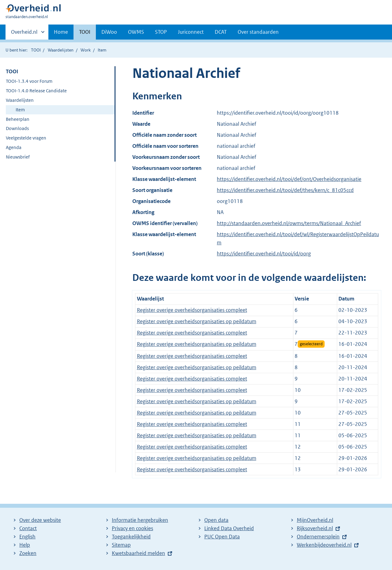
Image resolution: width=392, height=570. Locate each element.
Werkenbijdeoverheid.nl (324, 545)
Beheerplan (18, 119)
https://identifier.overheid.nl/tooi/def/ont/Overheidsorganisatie (289, 179)
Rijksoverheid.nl (315, 528)
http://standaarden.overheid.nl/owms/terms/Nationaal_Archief (289, 223)
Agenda (14, 147)
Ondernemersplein (318, 537)
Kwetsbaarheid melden (138, 553)
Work (86, 50)
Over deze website (40, 520)
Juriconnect (191, 32)
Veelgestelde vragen (26, 138)
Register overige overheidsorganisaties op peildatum (197, 321)
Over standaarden (258, 32)
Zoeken (28, 553)
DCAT (221, 32)
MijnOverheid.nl (315, 520)
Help (25, 545)
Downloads (17, 128)
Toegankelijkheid (131, 537)
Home (61, 32)
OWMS (136, 32)
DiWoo (109, 32)
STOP (161, 32)
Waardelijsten (61, 50)
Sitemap (121, 545)
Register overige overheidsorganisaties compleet (192, 310)
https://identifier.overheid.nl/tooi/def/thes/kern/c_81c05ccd (285, 190)
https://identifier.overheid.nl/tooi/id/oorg (264, 254)
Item (20, 110)
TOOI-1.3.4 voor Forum (29, 81)
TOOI (85, 32)
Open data (216, 520)
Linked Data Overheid (229, 528)
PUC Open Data (222, 537)
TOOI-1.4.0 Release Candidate (36, 91)
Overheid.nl (24, 34)
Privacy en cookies (132, 528)
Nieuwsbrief (18, 157)
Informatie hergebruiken (140, 520)
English (27, 537)
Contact (28, 528)
